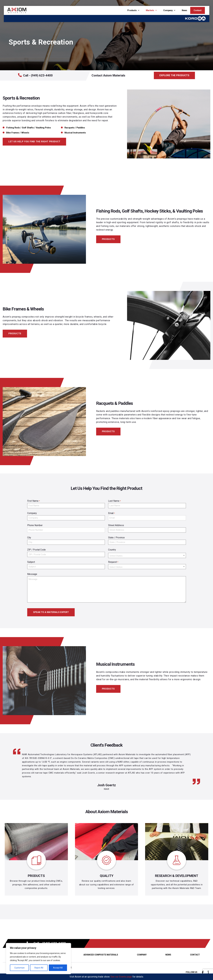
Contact (198, 10)
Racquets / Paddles (75, 128)
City (29, 538)
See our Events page (121, 977)
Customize (19, 968)
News (184, 10)
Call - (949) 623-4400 (35, 75)
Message (32, 574)
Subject (31, 562)
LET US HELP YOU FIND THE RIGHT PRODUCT (34, 142)
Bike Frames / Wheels (18, 133)
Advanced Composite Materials (101, 955)
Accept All (58, 968)
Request (113, 562)
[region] (38, 959)
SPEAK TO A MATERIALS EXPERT (51, 612)
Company (168, 10)
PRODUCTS (108, 239)
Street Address (116, 525)
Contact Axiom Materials (108, 75)
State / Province (116, 538)
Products (132, 10)
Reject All (39, 968)
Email (111, 513)
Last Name (114, 501)
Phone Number (35, 525)
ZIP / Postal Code (36, 550)
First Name (34, 501)
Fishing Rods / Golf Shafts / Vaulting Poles (29, 128)
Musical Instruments (75, 133)
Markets (150, 10)
